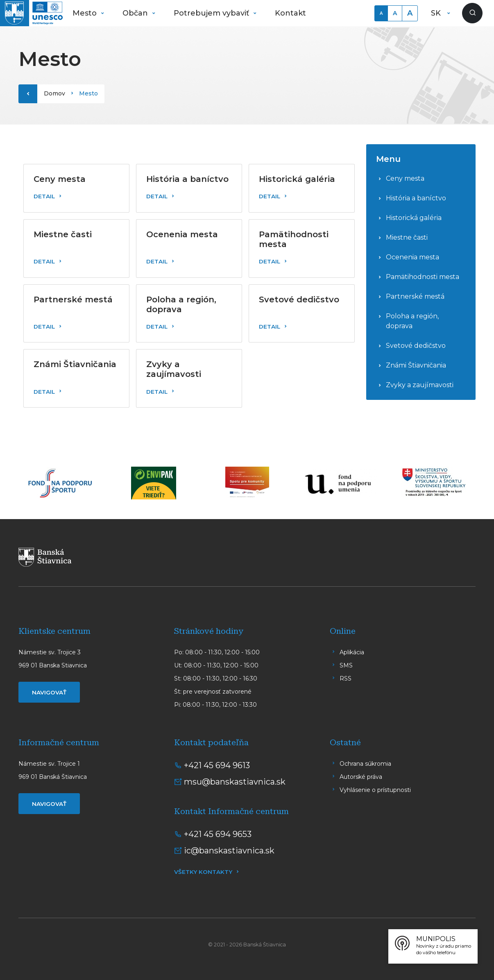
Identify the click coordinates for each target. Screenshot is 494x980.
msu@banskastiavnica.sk (235, 782)
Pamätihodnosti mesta (423, 277)
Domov (54, 93)
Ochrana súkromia (365, 764)
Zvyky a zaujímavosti (420, 385)
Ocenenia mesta (412, 257)
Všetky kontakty (203, 872)
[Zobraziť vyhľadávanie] (472, 13)
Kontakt (290, 13)
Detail (44, 196)
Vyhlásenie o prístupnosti (375, 790)
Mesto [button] (86, 13)
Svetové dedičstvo (416, 346)
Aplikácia (352, 652)
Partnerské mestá (415, 296)
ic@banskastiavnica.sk (229, 851)
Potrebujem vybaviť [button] (212, 13)
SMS (346, 665)
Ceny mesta (405, 178)
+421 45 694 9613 (217, 765)
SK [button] (437, 13)
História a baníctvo (416, 198)
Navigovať (49, 692)
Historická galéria (414, 218)
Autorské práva (361, 777)
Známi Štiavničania (416, 365)
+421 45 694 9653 (218, 834)
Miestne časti (407, 237)
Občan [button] (136, 13)
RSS (346, 678)
